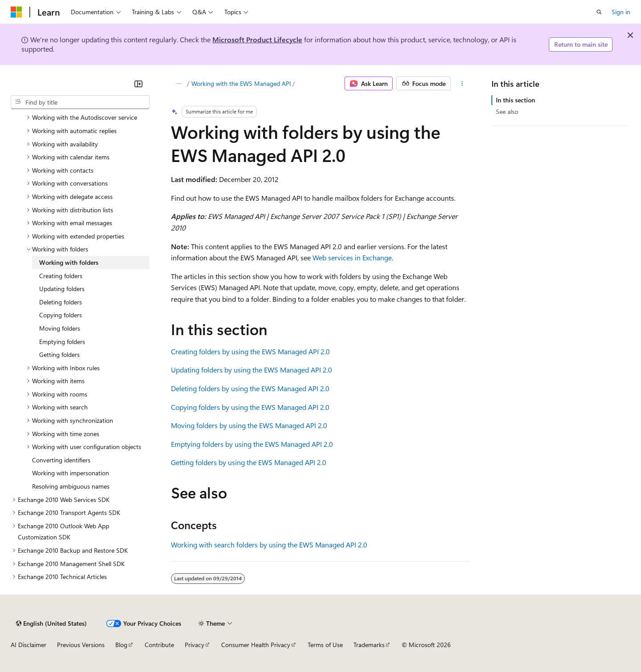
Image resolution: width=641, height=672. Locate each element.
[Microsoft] (16, 12)
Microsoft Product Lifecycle (257, 39)
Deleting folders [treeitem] (61, 302)
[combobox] (80, 102)
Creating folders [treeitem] (61, 276)
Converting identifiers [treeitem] (61, 460)
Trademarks (369, 645)
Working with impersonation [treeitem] (71, 473)
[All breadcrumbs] (179, 84)
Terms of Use (325, 645)
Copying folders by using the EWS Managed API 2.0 (250, 407)
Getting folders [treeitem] (59, 354)
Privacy (195, 645)
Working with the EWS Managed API (241, 83)
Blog (121, 645)
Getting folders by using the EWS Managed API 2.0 (249, 462)
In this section (515, 100)
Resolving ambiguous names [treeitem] (71, 486)
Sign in (621, 12)
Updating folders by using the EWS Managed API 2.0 (252, 370)
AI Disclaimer (28, 645)
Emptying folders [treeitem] (62, 342)
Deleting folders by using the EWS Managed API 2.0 (250, 388)
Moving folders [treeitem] (60, 328)
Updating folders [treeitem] (62, 289)
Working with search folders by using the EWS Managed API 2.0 (269, 544)
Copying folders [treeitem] (61, 315)
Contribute (159, 645)
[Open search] (599, 12)
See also (507, 111)
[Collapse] (138, 84)
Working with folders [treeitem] (69, 262)
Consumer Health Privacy (256, 645)
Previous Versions (81, 645)
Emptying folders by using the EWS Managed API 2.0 (252, 444)
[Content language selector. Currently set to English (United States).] (51, 623)
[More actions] (462, 84)
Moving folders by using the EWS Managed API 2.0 (249, 425)
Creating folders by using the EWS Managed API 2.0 (250, 351)
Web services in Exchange (352, 257)
